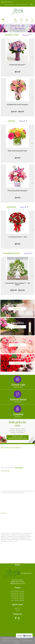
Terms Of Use (6, 641)
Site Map (17, 643)
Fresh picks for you (18, 427)
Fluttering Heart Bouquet (17, 191)
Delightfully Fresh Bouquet (17, 105)
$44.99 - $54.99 (18, 112)
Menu (3, 22)
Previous (2, 57)
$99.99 (17, 244)
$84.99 (18, 72)
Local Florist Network (27, 641)
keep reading (19, 468)
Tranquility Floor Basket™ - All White (18, 284)
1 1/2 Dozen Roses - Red (18, 237)
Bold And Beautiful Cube (17, 151)
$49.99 (17, 158)
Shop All (26, 35)
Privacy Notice (16, 641)
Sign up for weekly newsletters (18, 437)
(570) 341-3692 (8, 2)
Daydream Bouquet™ (18, 65)
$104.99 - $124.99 (18, 290)
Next (33, 57)
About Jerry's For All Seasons (11, 447)
